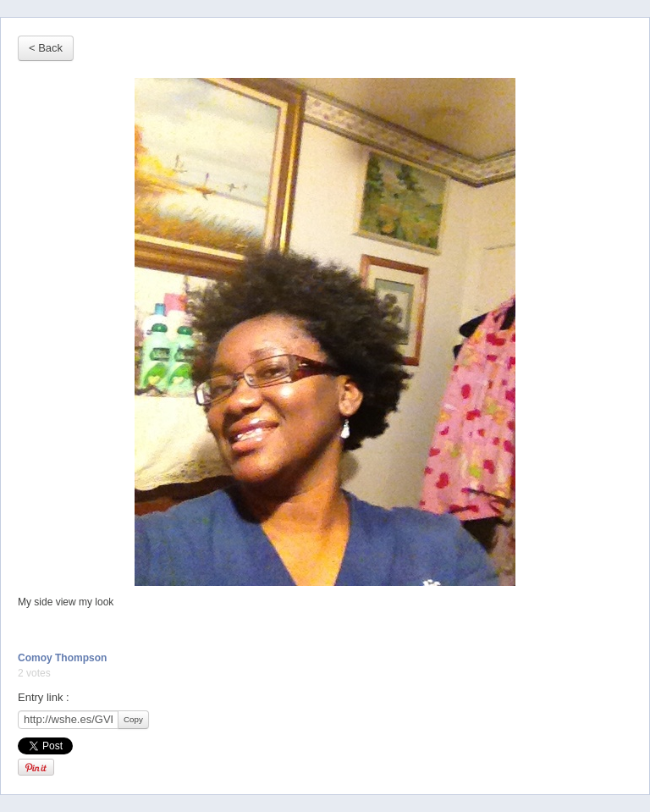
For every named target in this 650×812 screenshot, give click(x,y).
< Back (46, 48)
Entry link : (44, 697)
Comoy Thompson (62, 658)
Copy (133, 719)
